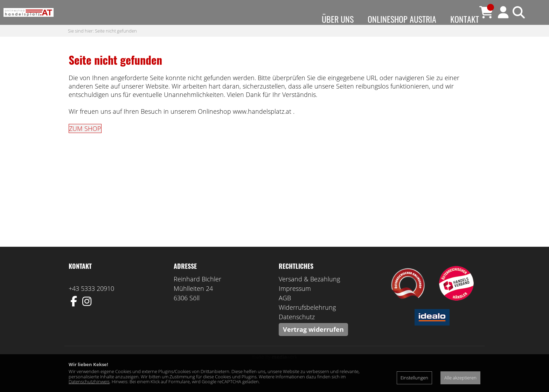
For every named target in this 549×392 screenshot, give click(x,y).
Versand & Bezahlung (309, 293)
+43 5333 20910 (91, 302)
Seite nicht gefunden (116, 44)
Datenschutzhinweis (89, 381)
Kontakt (465, 19)
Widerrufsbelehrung (307, 321)
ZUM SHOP (85, 142)
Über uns (338, 19)
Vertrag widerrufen (313, 343)
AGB (285, 312)
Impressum (295, 302)
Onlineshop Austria (402, 19)
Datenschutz (297, 331)
